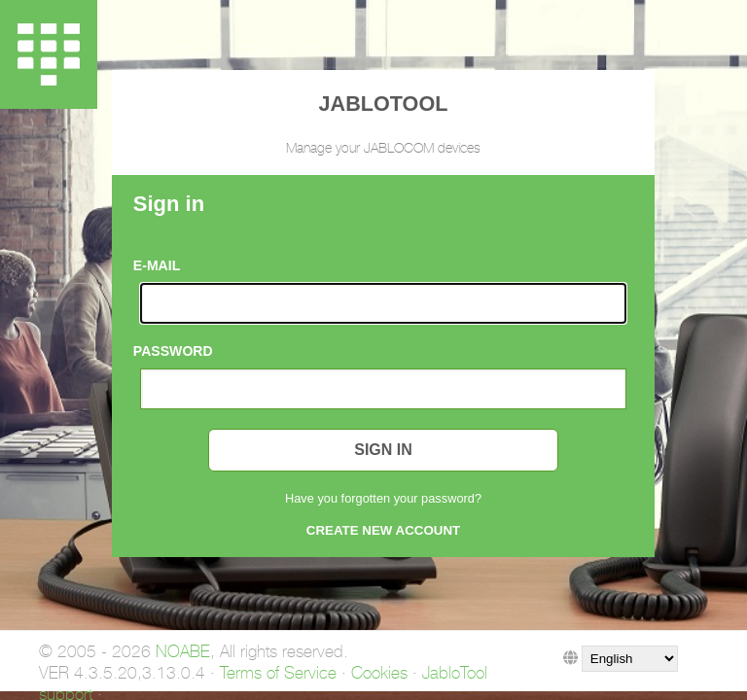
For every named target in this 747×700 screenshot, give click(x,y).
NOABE (183, 651)
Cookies (379, 673)
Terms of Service (278, 673)
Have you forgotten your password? (383, 498)
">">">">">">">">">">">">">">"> (630, 659)
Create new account (383, 530)
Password (173, 351)
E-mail (157, 265)
